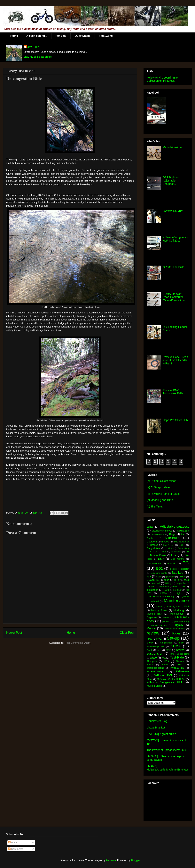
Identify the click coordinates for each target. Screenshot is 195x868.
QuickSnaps (83, 36)
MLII (187, 607)
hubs (175, 587)
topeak (150, 665)
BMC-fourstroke (181, 542)
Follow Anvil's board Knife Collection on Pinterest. (162, 79)
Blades (165, 542)
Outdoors (166, 617)
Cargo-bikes (153, 548)
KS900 (163, 593)
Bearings (151, 538)
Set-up (173, 638)
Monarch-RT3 (154, 614)
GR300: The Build (174, 267)
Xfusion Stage (154, 686)
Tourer (165, 665)
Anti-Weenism (157, 534)
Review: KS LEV (173, 211)
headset (155, 583)
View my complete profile (38, 57)
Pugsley (178, 625)
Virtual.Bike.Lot (156, 728)
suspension (155, 654)
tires (166, 661)
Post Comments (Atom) (78, 643)
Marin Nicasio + (172, 147)
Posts (13, 842)
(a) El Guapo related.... (160, 487)
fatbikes (178, 573)
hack (186, 580)
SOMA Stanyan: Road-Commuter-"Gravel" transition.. (175, 297)
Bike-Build (172, 538)
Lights (179, 593)
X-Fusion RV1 (163, 675)
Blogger (136, 860)
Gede (159, 577)
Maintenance (176, 601)
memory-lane (173, 607)
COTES (154, 552)
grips (166, 580)
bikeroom (152, 542)
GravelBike (153, 580)
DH (187, 552)
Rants (151, 628)
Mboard (160, 607)
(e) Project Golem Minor (161, 481)
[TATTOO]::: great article (161, 734)
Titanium (180, 661)
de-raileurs (176, 552)
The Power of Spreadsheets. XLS (167, 750)
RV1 (159, 639)
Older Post (127, 633)
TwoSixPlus (177, 668)
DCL (164, 552)
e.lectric (172, 564)
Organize (152, 617)
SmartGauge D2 (155, 646)
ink (183, 587)
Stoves (180, 650)
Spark (149, 650)
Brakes (154, 545)
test (164, 658)
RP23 (149, 639)
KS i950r (177, 590)
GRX (176, 580)
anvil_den (33, 47)
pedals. (166, 621)
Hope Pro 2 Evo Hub (175, 420)
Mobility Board (159, 610)
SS (159, 650)
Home (14, 36)
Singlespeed (166, 643)
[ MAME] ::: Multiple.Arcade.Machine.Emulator (167, 768)
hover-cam (164, 587)
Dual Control (178, 559)
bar (183, 534)
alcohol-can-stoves (162, 531)
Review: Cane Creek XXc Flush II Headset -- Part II (176, 360)
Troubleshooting (155, 668)
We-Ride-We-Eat (156, 672)
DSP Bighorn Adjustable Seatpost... (171, 181)
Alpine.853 (183, 531)
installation (152, 590)
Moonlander (177, 614)
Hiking (168, 583)
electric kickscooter (179, 569)
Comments (16, 849)
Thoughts (152, 661)
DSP (161, 559)
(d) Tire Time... (155, 506)
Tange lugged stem (179, 654)
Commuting (183, 548)
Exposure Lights (159, 573)
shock (150, 643)
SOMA (176, 646)
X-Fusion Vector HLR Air (171, 679)
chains (169, 548)
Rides (176, 633)
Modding (179, 610)
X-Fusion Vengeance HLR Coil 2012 (175, 239)
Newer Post (14, 633)
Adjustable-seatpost (174, 527)
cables (182, 545)
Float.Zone (106, 36)
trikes (180, 665)
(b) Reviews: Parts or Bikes (163, 494)
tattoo (153, 658)
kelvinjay (111, 860)
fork (149, 576)
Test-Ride (177, 657)
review (153, 633)
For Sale (61, 36)
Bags (172, 534)
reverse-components (175, 629)
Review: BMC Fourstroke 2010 (173, 392)
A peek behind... (37, 36)
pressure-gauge (159, 625)
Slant (182, 643)
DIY (174, 555)
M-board (155, 601)
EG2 (160, 569)
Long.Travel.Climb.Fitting (160, 597)
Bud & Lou (169, 545)
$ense (150, 527)
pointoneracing (182, 621)
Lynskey (185, 597)
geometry (170, 577)
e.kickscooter (154, 564)
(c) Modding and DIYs (160, 500)
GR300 (182, 577)
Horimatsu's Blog (157, 721)
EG (186, 563)
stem (168, 650)
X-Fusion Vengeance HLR (165, 682)
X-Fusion (182, 671)
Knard (166, 590)
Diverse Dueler (158, 555)
